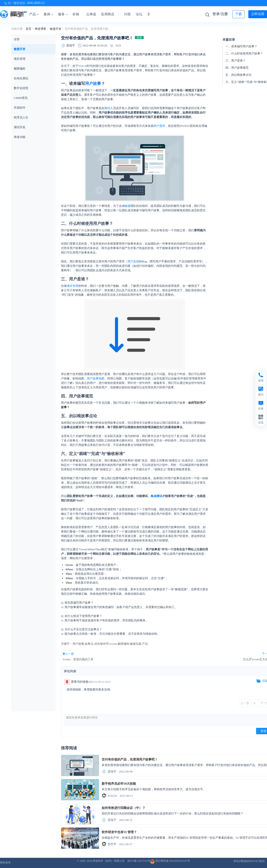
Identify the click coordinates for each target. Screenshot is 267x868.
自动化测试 (21, 78)
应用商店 (108, 14)
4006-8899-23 (36, 3)
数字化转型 (21, 88)
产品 (34, 14)
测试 (107, 108)
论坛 (139, 14)
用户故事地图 (96, 378)
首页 (28, 29)
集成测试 (156, 496)
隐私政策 (5, 862)
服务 (63, 14)
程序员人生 (21, 117)
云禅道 (91, 14)
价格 (76, 14)
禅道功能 (20, 137)
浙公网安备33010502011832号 (170, 861)
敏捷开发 (56, 29)
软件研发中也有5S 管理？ (119, 832)
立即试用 (258, 14)
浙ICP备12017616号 (139, 861)
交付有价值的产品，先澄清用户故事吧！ (130, 759)
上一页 (245, 703)
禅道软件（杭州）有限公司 (109, 861)
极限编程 (20, 69)
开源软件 (20, 108)
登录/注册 (220, 14)
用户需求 (159, 126)
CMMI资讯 (21, 98)
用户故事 (93, 84)
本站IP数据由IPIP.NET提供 (249, 861)
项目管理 (20, 59)
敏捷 (127, 206)
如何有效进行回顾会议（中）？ (123, 808)
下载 (239, 14)
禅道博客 (40, 29)
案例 (48, 14)
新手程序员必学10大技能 (119, 784)
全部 (17, 39)
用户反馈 (133, 261)
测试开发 (20, 127)
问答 (127, 14)
